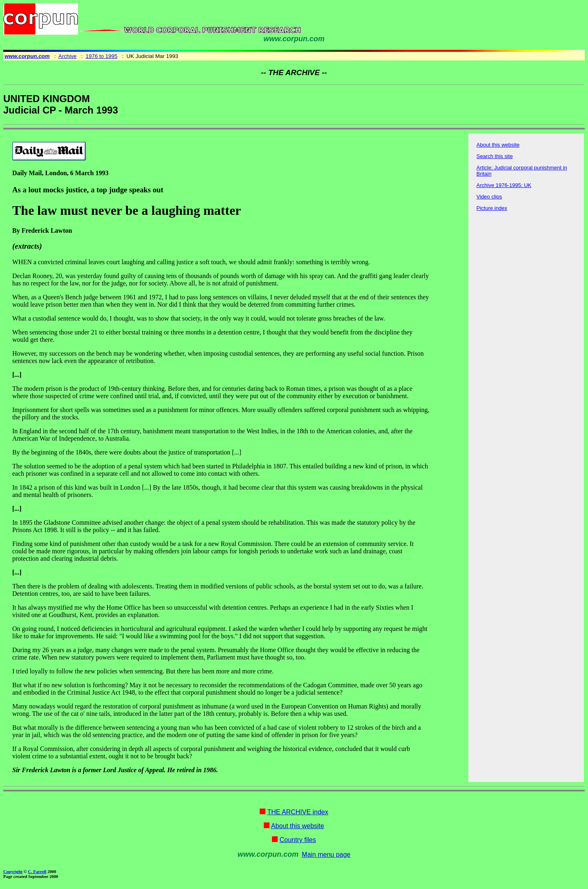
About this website (498, 145)
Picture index (492, 208)
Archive (67, 56)
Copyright (13, 871)
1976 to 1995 (102, 56)
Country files (298, 840)
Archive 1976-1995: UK (504, 185)
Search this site (495, 156)
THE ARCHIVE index (297, 812)
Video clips (489, 197)
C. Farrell (37, 871)
